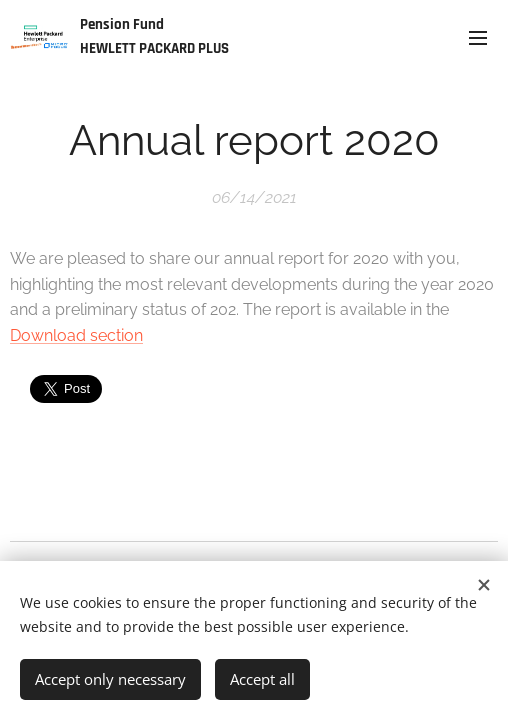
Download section (76, 335)
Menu (478, 38)
